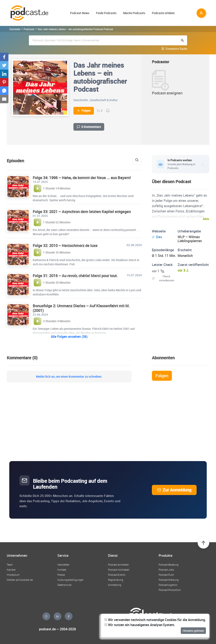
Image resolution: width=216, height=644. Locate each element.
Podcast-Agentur (168, 585)
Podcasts (29, 29)
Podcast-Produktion (170, 590)
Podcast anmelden (118, 565)
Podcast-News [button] (80, 13)
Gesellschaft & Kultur (104, 100)
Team (10, 565)
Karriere (11, 570)
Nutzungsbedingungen (70, 580)
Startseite (15, 29)
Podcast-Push (166, 575)
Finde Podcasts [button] (106, 13)
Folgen (84, 111)
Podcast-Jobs (166, 570)
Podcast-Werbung (169, 580)
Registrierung (116, 580)
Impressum (13, 575)
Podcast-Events (117, 575)
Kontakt (62, 570)
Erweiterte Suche (176, 49)
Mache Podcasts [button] (134, 13)
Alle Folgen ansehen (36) (69, 337)
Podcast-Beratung (169, 565)
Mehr (206, 219)
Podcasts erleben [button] (163, 13)
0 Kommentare (89, 127)
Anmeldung (115, 585)
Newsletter (63, 565)
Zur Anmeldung (174, 490)
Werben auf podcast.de (20, 580)
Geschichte (81, 100)
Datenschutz (64, 585)
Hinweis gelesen (193, 631)
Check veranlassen (163, 278)
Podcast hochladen (119, 570)
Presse (61, 575)
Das (157, 237)
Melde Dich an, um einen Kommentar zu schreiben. (69, 377)
